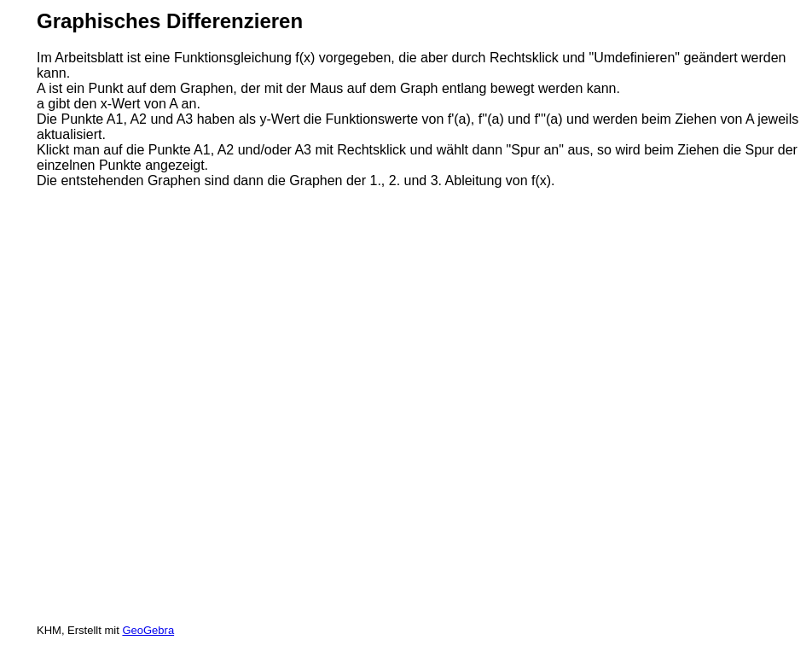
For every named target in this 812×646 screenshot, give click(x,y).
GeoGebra (148, 630)
